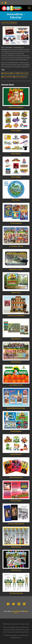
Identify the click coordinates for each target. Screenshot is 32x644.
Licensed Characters (16, 223)
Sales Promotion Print (16, 478)
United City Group (16, 547)
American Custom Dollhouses (16, 316)
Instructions (23, 73)
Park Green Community (16, 593)
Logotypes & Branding (9, 23)
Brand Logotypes (16, 131)
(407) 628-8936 (17, 611)
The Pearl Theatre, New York (16, 524)
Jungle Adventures (16, 339)
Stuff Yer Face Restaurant (16, 107)
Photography (7, 77)
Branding (6, 73)
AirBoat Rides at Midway (16, 269)
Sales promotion (20, 77)
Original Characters (16, 431)
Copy (14, 73)
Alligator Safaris (16, 293)
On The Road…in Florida (16, 246)
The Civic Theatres (16, 501)
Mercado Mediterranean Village (16, 408)
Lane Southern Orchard (16, 385)
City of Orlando (16, 200)
